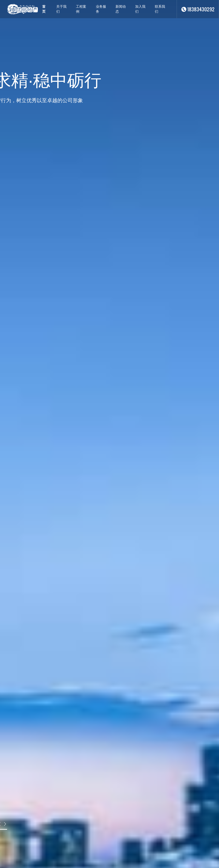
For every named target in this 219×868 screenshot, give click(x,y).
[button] (5, 824)
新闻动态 (121, 9)
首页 (44, 9)
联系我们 (160, 9)
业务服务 (101, 9)
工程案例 (81, 9)
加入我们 (140, 9)
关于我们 (61, 9)
